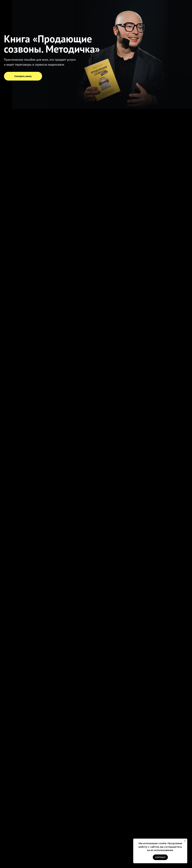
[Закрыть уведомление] (185, 841)
